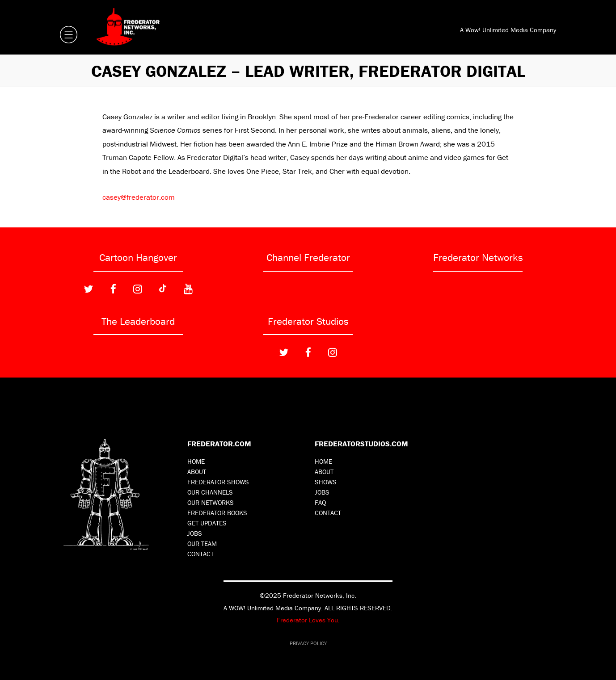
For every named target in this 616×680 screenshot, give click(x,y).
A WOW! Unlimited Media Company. (273, 608)
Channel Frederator (308, 257)
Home (196, 461)
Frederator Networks (478, 257)
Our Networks (211, 502)
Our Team (202, 544)
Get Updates (207, 523)
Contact (200, 554)
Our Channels (210, 492)
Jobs (195, 533)
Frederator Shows (218, 482)
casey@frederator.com (139, 197)
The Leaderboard (138, 321)
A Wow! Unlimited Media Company (508, 30)
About (197, 472)
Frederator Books (217, 513)
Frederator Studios (308, 321)
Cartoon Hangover (138, 257)
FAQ (321, 502)
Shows (326, 482)
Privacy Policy (308, 643)
